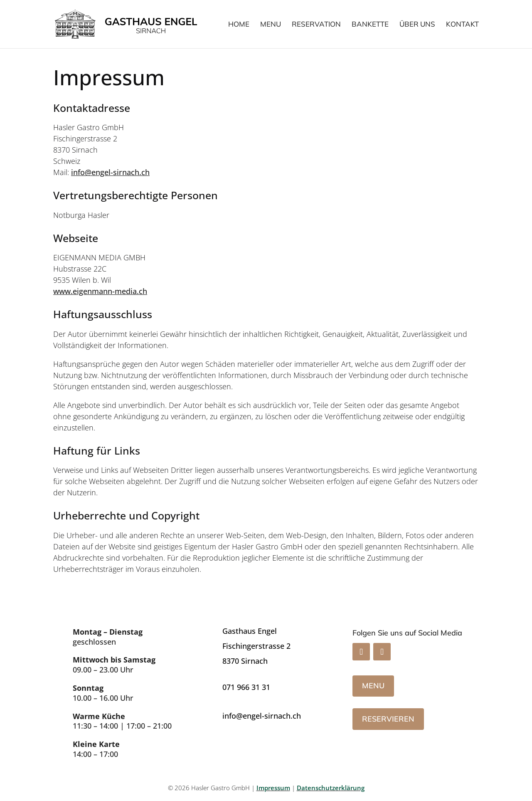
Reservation (316, 25)
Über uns (417, 25)
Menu (271, 25)
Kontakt (462, 25)
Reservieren (388, 719)
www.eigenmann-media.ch (100, 291)
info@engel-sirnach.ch (110, 172)
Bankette (370, 25)
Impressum (273, 788)
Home (239, 25)
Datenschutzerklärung (331, 788)
